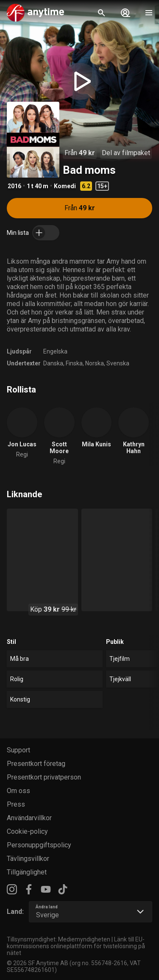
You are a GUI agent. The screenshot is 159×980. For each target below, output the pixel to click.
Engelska (55, 351)
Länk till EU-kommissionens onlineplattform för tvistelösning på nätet (76, 946)
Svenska (118, 363)
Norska (95, 363)
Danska (53, 363)
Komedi (65, 186)
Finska (74, 363)
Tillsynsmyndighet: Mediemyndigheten (59, 939)
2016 (14, 186)
